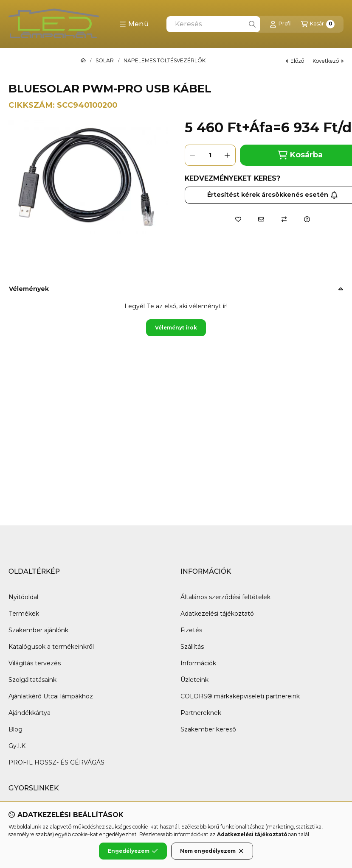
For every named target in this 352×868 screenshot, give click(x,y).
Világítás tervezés (35, 663)
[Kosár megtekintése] (318, 24)
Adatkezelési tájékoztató (217, 614)
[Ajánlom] (261, 219)
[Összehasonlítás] (284, 219)
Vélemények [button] (29, 289)
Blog (15, 729)
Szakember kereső (208, 729)
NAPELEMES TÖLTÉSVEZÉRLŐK (165, 61)
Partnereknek (201, 713)
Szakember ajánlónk (38, 630)
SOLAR (105, 61)
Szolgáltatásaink (32, 680)
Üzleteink (194, 680)
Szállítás (192, 647)
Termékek (24, 614)
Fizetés (191, 630)
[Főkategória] (83, 61)
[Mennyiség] (210, 155)
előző (295, 61)
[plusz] (228, 155)
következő (328, 61)
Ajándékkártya (30, 713)
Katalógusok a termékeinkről (51, 647)
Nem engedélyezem (212, 851)
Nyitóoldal (23, 597)
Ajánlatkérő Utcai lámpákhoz (51, 696)
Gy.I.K (17, 746)
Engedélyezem (133, 851)
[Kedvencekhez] (238, 219)
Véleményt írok (176, 328)
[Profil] (281, 24)
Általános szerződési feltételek (225, 597)
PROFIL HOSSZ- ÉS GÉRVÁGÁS (56, 762)
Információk (198, 663)
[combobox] (213, 24)
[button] (134, 24)
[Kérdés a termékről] (307, 219)
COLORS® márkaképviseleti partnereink (240, 696)
